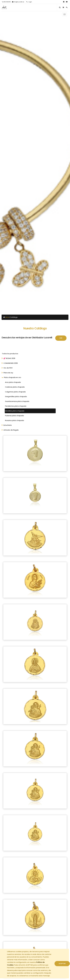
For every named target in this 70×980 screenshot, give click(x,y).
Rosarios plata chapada (14, 420)
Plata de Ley (8, 373)
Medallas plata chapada (15, 411)
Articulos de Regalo (11, 430)
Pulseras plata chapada (14, 416)
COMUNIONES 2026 (11, 363)
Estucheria (8, 425)
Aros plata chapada (13, 382)
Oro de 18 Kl (8, 368)
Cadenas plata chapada (15, 387)
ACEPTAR (62, 964)
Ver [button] (61, 338)
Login (29, 2)
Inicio (7, 317)
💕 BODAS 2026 (9, 358)
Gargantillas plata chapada (16, 396)
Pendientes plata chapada (16, 406)
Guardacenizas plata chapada (17, 401)
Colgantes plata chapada (15, 392)
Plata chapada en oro (12, 377)
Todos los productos (10, 354)
